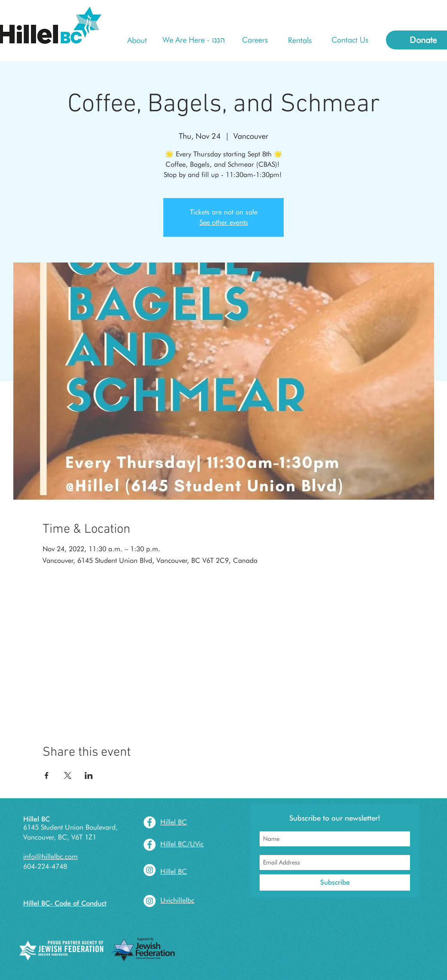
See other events (224, 222)
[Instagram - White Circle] (150, 870)
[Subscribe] (335, 882)
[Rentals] (300, 40)
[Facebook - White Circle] (150, 822)
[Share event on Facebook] (47, 775)
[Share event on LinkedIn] (89, 775)
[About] (137, 40)
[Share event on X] (68, 775)
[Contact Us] (350, 40)
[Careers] (255, 40)
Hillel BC (37, 819)
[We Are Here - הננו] (194, 40)
